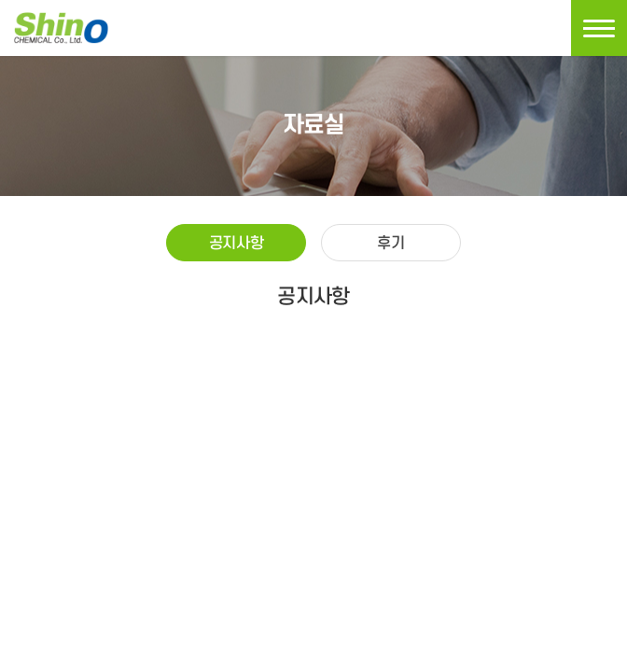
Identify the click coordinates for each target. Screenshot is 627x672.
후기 (390, 244)
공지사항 (236, 244)
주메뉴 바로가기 (0, 0)
